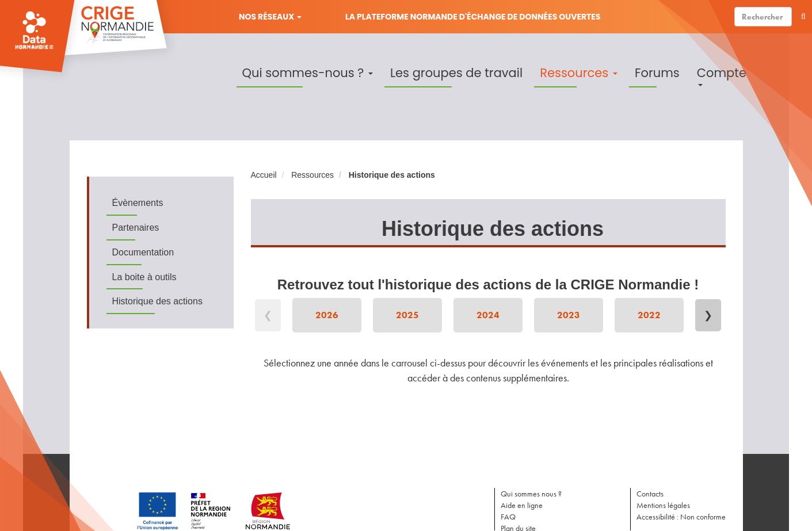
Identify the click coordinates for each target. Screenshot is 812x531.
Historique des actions (157, 301)
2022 (649, 315)
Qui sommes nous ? (531, 494)
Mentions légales (663, 505)
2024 (488, 315)
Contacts (650, 494)
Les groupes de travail (456, 73)
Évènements (138, 203)
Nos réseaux (270, 17)
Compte (722, 75)
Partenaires (136, 228)
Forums (657, 73)
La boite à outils (144, 277)
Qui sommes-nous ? (308, 73)
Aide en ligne (522, 505)
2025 (407, 315)
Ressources (579, 73)
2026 (327, 315)
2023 (569, 315)
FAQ (508, 517)
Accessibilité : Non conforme (681, 517)
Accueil (264, 175)
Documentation (143, 252)
